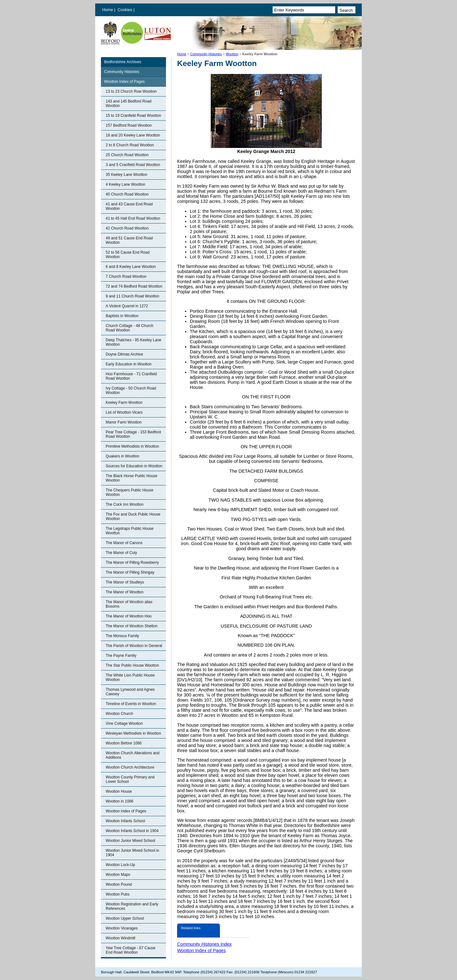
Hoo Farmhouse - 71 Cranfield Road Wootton (131, 376)
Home (108, 10)
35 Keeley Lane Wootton (126, 175)
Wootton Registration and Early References (132, 906)
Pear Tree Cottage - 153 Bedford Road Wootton (133, 434)
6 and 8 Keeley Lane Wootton (131, 267)
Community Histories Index (204, 944)
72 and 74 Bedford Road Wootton (134, 286)
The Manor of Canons (124, 543)
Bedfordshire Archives (123, 62)
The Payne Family (121, 656)
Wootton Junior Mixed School (130, 841)
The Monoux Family (122, 636)
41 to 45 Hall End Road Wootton (133, 218)
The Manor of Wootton (125, 592)
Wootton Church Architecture (130, 767)
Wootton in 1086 (119, 801)
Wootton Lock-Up (120, 865)
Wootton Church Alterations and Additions (132, 755)
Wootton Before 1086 (124, 743)
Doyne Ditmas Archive (124, 354)
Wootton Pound (119, 884)
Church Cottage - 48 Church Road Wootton (129, 328)
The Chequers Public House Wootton (129, 492)
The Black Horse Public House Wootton (132, 478)
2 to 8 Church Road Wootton (130, 145)
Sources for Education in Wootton (134, 466)
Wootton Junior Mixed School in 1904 (132, 853)
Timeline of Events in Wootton (131, 704)
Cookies (126, 10)
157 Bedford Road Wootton (129, 125)
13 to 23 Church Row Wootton (131, 91)
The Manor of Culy (121, 553)
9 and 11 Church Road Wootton (132, 296)
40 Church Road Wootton (127, 194)
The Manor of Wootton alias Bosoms (129, 604)
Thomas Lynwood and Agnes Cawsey (130, 692)
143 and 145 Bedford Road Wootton (129, 103)
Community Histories (206, 54)
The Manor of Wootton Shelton (132, 626)
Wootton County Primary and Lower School (130, 779)
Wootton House (119, 791)
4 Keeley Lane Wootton (126, 184)
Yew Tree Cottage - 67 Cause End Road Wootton (131, 950)
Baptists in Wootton (122, 316)
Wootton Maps (118, 875)
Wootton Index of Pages (124, 82)
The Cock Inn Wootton (125, 504)
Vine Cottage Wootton (124, 723)
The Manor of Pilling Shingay (130, 572)
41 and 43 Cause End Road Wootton (129, 206)
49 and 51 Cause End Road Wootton (129, 240)
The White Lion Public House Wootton (130, 677)
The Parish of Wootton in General (134, 646)
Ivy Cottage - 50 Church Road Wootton (131, 390)
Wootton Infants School (125, 821)
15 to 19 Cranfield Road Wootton (133, 116)
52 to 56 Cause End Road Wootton (128, 255)
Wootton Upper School (125, 918)
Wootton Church (119, 714)
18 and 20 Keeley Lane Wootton (133, 135)
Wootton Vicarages (122, 928)
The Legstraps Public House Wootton (130, 531)
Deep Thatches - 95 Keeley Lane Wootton (133, 342)
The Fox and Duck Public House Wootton (133, 517)
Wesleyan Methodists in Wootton (133, 733)
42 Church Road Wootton (127, 228)
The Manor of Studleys (125, 582)
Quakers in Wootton (123, 456)
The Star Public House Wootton (132, 665)
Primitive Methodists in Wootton (132, 446)
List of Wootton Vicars (124, 412)
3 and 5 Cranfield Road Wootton (133, 165)
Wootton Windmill (120, 938)
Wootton (232, 54)
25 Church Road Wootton (127, 155)
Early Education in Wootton (129, 364)
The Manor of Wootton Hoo (129, 616)
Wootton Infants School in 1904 (132, 831)
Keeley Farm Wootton (124, 403)
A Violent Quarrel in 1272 (127, 306)
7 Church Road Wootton (126, 277)
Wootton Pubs (118, 894)
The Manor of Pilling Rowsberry (132, 563)
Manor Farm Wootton (124, 422)
